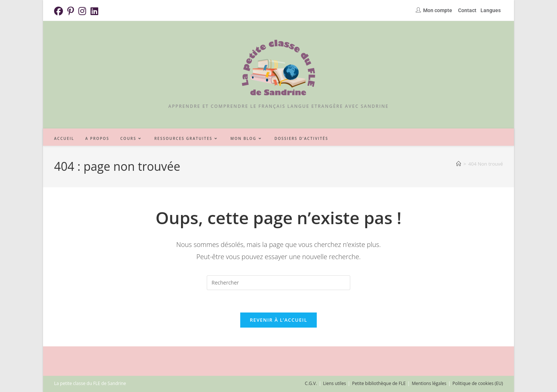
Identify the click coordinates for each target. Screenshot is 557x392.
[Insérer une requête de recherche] (278, 283)
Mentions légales (429, 383)
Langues (491, 10)
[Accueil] (459, 164)
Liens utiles (334, 383)
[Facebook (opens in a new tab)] (60, 11)
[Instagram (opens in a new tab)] (82, 11)
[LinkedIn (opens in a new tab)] (94, 11)
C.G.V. (311, 383)
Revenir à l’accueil (278, 320)
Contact (467, 10)
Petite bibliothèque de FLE (379, 383)
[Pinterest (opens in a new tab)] (71, 11)
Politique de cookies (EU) (478, 383)
